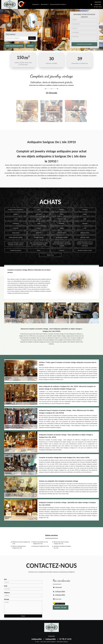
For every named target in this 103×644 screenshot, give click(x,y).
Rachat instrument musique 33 (58, 4)
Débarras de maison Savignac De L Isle (21, 543)
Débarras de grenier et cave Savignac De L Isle (41, 543)
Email (6, 586)
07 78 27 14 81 (98, 7)
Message (7, 599)
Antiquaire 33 (36, 4)
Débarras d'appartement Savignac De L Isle (19, 547)
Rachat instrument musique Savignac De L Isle (61, 543)
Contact (30, 46)
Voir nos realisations (14, 46)
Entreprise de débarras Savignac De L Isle (62, 547)
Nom (5, 579)
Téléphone (7, 593)
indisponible (98, 2)
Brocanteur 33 (45, 4)
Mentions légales (62, 642)
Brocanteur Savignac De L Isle (41, 546)
